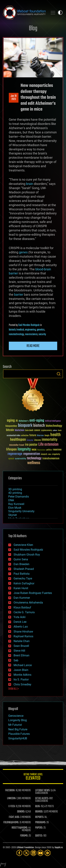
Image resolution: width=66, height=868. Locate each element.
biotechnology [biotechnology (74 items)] (54, 426)
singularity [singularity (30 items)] (56, 454)
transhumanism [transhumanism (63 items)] (51, 459)
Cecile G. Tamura (24, 612)
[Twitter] (26, 853)
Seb (16, 660)
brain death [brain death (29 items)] (29, 431)
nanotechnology (16, 334)
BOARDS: (39, 812)
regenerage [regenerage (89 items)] (15, 454)
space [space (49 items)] (11, 459)
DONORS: (21, 812)
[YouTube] (40, 853)
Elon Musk (15, 508)
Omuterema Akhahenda (28, 603)
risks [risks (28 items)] (50, 454)
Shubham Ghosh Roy (27, 555)
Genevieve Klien (23, 545)
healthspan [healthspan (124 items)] (18, 440)
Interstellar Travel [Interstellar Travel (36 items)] (17, 445)
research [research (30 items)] (44, 454)
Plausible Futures (19, 734)
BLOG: (38, 806)
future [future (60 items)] (33, 435)
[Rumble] (48, 853)
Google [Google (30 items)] (47, 436)
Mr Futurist (15, 725)
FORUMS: (24, 836)
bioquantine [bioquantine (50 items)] (11, 426)
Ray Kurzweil (16, 504)
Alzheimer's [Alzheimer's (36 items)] (24, 421)
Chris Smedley (22, 684)
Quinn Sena (21, 559)
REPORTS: (40, 817)
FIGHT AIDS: (14, 817)
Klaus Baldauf (22, 607)
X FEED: (12, 806)
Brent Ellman (21, 655)
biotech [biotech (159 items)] (39, 426)
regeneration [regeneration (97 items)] (32, 454)
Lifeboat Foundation (25, 848)
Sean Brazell (21, 646)
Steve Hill (19, 651)
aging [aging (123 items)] (11, 421)
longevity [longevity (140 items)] (24, 449)
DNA (11, 500)
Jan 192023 (14, 98)
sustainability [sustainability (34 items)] (21, 459)
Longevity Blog (18, 720)
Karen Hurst (21, 588)
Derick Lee (20, 622)
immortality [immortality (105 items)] (50, 440)
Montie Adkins (22, 675)
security (42, 334)
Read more (33, 346)
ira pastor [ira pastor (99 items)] (31, 445)
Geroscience (16, 716)
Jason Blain (21, 670)
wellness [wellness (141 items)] (34, 463)
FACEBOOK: (10, 791)
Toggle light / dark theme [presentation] (60, 13)
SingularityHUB (18, 738)
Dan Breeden (21, 564)
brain (30, 184)
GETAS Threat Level (33, 777)
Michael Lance (23, 665)
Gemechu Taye (23, 578)
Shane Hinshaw (23, 632)
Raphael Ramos (23, 636)
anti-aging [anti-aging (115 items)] (37, 421)
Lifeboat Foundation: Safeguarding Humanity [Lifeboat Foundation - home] (24, 13)
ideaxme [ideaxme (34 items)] (37, 440)
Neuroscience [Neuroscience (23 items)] (41, 450)
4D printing (15, 493)
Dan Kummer (22, 598)
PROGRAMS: (41, 823)
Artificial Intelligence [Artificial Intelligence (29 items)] (53, 421)
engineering (30, 330)
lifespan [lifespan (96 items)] (11, 449)
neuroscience (31, 334)
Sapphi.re (59, 848)
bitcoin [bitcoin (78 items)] (10, 430)
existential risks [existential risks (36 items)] (13, 436)
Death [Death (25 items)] (60, 431)
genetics (41, 330)
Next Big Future (18, 729)
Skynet (12, 515)
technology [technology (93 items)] (34, 459)
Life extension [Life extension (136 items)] (48, 445)
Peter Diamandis (19, 497)
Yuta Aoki (20, 617)
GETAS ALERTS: (42, 798)
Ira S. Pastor (21, 679)
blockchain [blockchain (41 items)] (20, 430)
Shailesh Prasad (24, 569)
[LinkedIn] (33, 853)
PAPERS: (39, 828)
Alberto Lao (21, 627)
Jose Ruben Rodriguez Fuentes (33, 593)
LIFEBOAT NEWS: (43, 791)
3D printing (15, 489)
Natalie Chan (22, 641)
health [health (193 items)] (56, 435)
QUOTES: (39, 836)
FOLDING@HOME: (11, 823)
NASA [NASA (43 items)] (34, 450)
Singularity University (21, 511)
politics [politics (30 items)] (49, 450)
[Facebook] (19, 853)
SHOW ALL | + (14, 689)
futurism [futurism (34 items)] (40, 436)
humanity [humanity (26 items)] (30, 440)
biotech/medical (16, 330)
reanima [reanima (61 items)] (57, 450)
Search (59, 374)
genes (23, 252)
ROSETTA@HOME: (20, 828)
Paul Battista (22, 574)
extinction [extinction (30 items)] (25, 436)
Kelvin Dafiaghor (24, 583)
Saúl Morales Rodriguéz (29, 325)
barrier (19, 294)
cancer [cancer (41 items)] (37, 430)
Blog (33, 29)
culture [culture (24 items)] (55, 431)
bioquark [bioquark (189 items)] (25, 426)
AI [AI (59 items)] (17, 421)
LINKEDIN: (11, 798)
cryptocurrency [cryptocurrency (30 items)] (46, 431)
